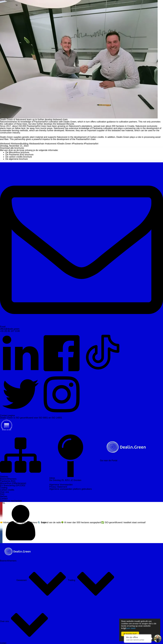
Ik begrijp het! (130, 634)
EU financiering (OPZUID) (13, 485)
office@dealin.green (10, 329)
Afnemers (12, 479)
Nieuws (4, 496)
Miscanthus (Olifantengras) (13, 483)
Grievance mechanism (11, 501)
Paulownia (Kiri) (8, 481)
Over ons (4, 492)
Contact (4, 499)
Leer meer (131, 628)
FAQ (2, 494)
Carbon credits (7, 490)
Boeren (4, 479)
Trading (4, 488)
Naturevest (5, 122)
